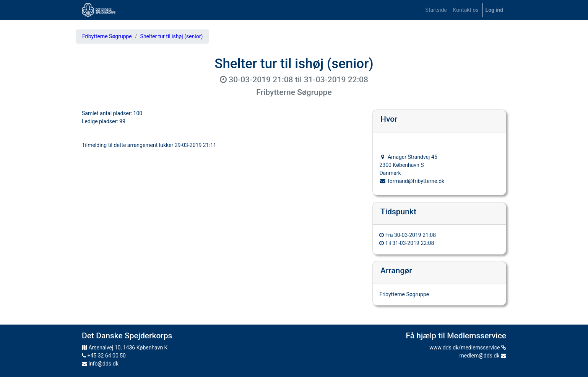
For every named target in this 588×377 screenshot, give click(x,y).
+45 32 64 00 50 (104, 356)
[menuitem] (436, 10)
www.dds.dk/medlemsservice (468, 348)
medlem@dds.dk (483, 356)
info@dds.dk (100, 364)
